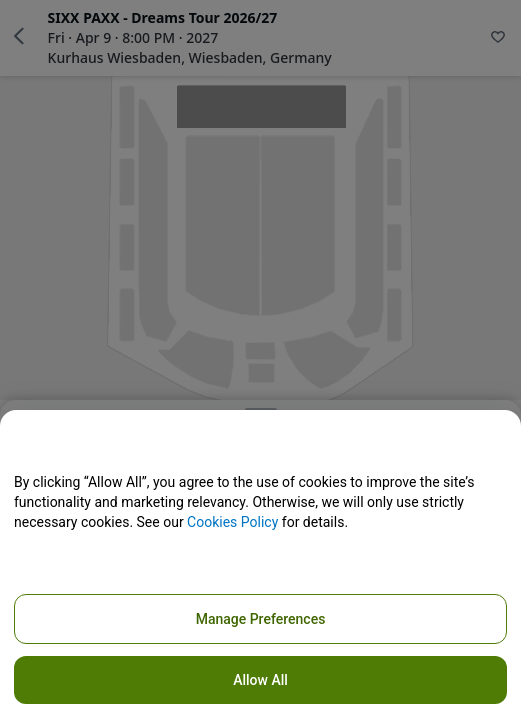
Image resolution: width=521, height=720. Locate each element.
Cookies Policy (232, 522)
